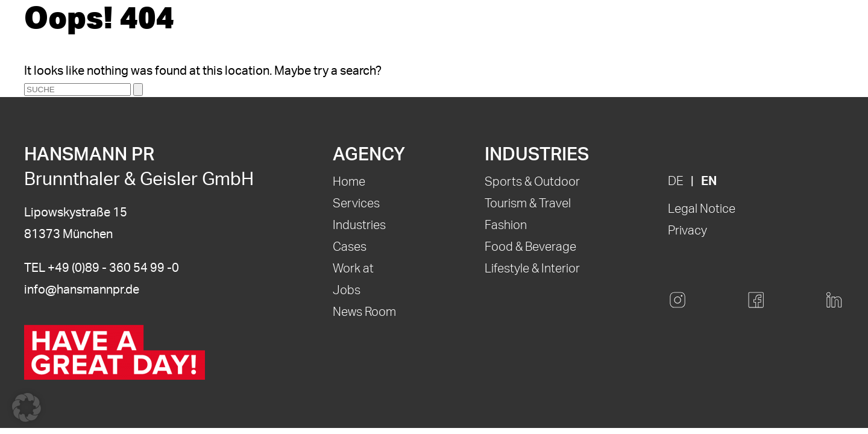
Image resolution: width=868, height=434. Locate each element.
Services (356, 204)
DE (676, 181)
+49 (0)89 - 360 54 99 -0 (113, 268)
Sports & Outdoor (532, 182)
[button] (27, 407)
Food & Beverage (530, 247)
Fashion (506, 225)
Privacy (687, 231)
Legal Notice (702, 209)
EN (709, 181)
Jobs (347, 291)
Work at (353, 269)
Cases (350, 247)
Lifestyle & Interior (532, 269)
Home (349, 182)
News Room (364, 312)
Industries (359, 225)
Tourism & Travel (528, 204)
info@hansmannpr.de (82, 290)
